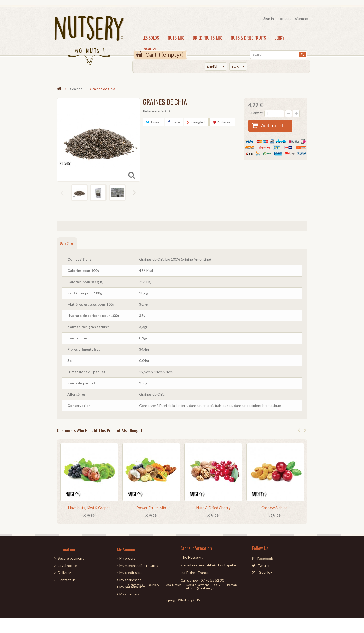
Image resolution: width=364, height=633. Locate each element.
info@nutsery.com (205, 588)
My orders (127, 558)
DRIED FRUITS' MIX (207, 38)
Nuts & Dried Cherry (213, 508)
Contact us (67, 580)
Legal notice (67, 565)
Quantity (256, 113)
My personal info (132, 587)
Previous (63, 193)
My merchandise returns (139, 565)
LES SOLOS (151, 38)
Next (135, 193)
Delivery (64, 573)
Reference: (152, 111)
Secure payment (71, 558)
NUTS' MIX (176, 38)
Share (174, 122)
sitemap (301, 19)
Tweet (154, 122)
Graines (149, 50)
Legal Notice (173, 609)
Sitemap (231, 609)
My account (127, 549)
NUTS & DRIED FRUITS (248, 38)
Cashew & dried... (275, 508)
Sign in (269, 19)
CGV (218, 609)
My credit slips (131, 573)
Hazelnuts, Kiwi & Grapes (89, 508)
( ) (165, 55)
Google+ (196, 122)
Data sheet (67, 243)
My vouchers (130, 594)
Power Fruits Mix (151, 508)
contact (285, 19)
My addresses (130, 580)
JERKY (280, 38)
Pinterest (222, 122)
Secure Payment (198, 609)
